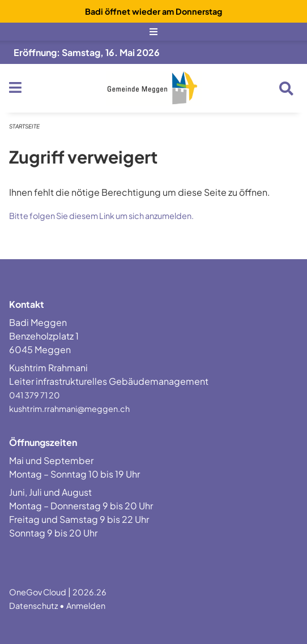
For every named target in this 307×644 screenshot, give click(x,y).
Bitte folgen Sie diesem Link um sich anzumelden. (101, 216)
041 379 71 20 (35, 395)
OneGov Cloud (38, 592)
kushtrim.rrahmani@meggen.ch (69, 409)
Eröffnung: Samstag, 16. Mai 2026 (87, 52)
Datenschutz (33, 606)
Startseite (24, 126)
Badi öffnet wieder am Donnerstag (153, 11)
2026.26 (89, 592)
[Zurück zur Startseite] (154, 88)
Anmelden (86, 606)
